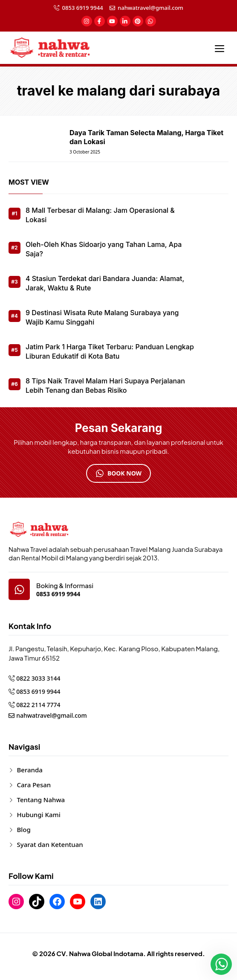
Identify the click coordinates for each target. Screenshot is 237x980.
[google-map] (19, 589)
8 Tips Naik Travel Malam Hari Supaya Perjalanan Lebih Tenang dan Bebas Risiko (105, 386)
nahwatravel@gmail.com (150, 8)
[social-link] (87, 21)
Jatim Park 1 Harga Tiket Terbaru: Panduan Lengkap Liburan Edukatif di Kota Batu (110, 351)
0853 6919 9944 (83, 8)
